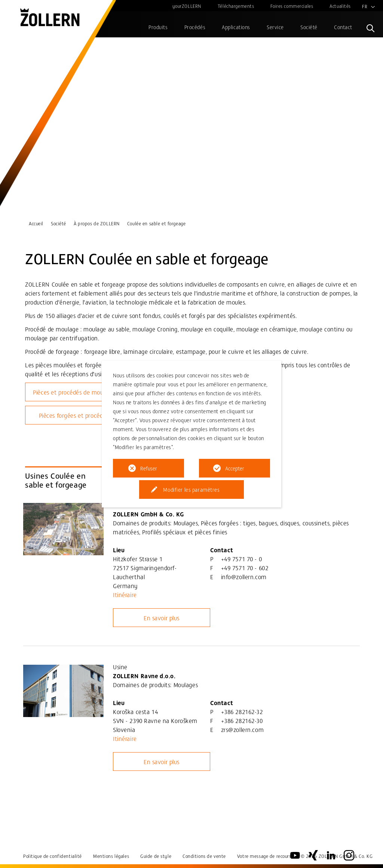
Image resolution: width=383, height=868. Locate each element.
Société (59, 223)
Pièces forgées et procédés (74, 415)
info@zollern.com (244, 577)
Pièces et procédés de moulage (74, 392)
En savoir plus (162, 618)
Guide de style (156, 856)
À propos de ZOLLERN (97, 223)
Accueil (36, 223)
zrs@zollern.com (243, 729)
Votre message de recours (264, 856)
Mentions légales (111, 856)
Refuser (149, 468)
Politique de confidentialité (53, 856)
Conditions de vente (204, 856)
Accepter (235, 468)
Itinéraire (125, 594)
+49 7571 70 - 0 (242, 559)
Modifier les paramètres (191, 489)
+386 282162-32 (242, 711)
